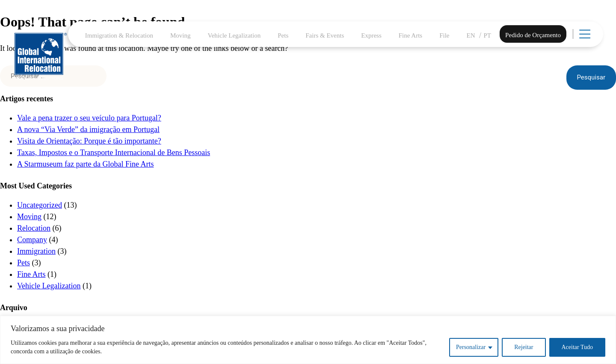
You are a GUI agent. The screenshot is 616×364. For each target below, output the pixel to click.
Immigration (36, 251)
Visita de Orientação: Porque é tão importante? (89, 141)
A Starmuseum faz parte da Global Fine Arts (85, 164)
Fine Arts (410, 35)
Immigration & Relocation (119, 35)
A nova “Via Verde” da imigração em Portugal (88, 129)
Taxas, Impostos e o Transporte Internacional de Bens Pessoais (114, 153)
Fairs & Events (325, 35)
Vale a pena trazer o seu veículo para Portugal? (89, 118)
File (444, 35)
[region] (308, 340)
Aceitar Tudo (577, 347)
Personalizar (471, 347)
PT (488, 35)
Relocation (34, 228)
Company (32, 240)
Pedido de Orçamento (533, 35)
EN (471, 35)
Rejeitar (524, 347)
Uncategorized (40, 205)
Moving (181, 35)
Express (371, 35)
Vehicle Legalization (234, 35)
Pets (283, 35)
